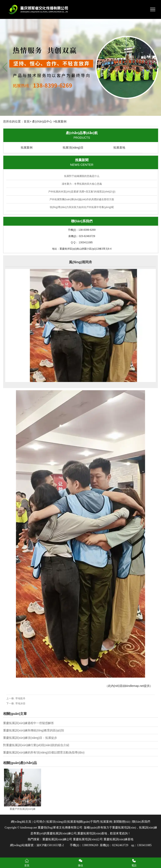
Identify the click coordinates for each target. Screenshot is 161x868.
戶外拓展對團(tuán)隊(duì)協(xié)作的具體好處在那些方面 (82, 199)
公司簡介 (39, 822)
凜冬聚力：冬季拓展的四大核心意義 (82, 184)
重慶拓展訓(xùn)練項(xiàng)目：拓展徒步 (30, 738)
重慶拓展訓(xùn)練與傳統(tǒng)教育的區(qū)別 (34, 730)
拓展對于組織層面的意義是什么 (82, 176)
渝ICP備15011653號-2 (50, 845)
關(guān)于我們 (89, 822)
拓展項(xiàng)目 (73, 148)
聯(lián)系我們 (141, 822)
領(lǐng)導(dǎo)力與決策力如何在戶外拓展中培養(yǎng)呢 (82, 207)
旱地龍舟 (20, 698)
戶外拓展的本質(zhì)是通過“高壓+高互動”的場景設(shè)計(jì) (82, 192)
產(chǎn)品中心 (42, 121)
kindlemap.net (135, 686)
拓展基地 (119, 148)
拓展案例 (27, 148)
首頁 (27, 121)
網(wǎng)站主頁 (21, 822)
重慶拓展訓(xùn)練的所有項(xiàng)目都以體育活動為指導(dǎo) (44, 752)
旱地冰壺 (20, 703)
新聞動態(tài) (122, 822)
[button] (156, 67)
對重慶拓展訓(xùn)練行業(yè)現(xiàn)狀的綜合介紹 (36, 745)
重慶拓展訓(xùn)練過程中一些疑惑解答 (29, 723)
